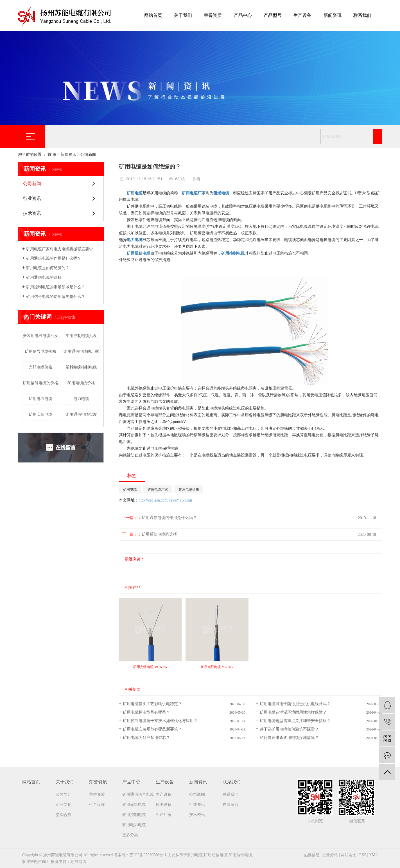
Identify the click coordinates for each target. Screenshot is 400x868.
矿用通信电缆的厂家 (81, 351)
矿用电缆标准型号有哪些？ (146, 712)
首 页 (52, 155)
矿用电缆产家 (158, 489)
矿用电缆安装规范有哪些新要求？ (152, 729)
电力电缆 (81, 399)
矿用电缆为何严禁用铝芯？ (146, 738)
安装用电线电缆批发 (40, 336)
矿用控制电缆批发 (81, 336)
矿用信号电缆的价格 (40, 383)
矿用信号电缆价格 (40, 351)
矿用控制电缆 (134, 815)
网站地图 (349, 855)
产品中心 (243, 15)
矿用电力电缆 (40, 399)
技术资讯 (32, 213)
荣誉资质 (213, 15)
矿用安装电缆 (40, 414)
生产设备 (302, 15)
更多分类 (130, 835)
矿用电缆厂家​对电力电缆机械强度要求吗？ (63, 249)
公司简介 (64, 794)
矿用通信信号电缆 (138, 794)
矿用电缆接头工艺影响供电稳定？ (152, 704)
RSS (363, 855)
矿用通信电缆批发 (81, 414)
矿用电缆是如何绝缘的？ (48, 268)
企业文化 (64, 805)
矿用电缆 (130, 489)
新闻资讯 (333, 15)
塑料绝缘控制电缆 (81, 367)
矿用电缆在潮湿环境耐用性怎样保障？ (293, 712)
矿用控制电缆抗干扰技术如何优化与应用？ (160, 721)
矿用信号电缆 (240, 855)
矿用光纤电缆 (134, 805)
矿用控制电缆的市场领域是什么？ (56, 287)
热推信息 (312, 855)
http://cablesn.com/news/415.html (165, 500)
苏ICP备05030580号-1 (148, 855)
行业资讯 (32, 198)
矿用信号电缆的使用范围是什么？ (56, 297)
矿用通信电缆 (216, 855)
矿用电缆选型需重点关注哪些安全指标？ (295, 721)
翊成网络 (78, 862)
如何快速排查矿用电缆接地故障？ (289, 738)
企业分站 (330, 855)
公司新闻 (88, 155)
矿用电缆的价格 (81, 383)
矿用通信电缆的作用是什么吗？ (54, 258)
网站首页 (153, 15)
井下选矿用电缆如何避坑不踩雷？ (289, 729)
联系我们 (362, 15)
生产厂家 (164, 815)
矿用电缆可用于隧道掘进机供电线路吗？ (295, 704)
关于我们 (183, 15)
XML (373, 855)
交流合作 (64, 815)
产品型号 (273, 15)
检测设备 (164, 805)
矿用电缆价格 (189, 489)
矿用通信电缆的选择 (44, 277)
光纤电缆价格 (40, 367)
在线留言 (230, 805)
